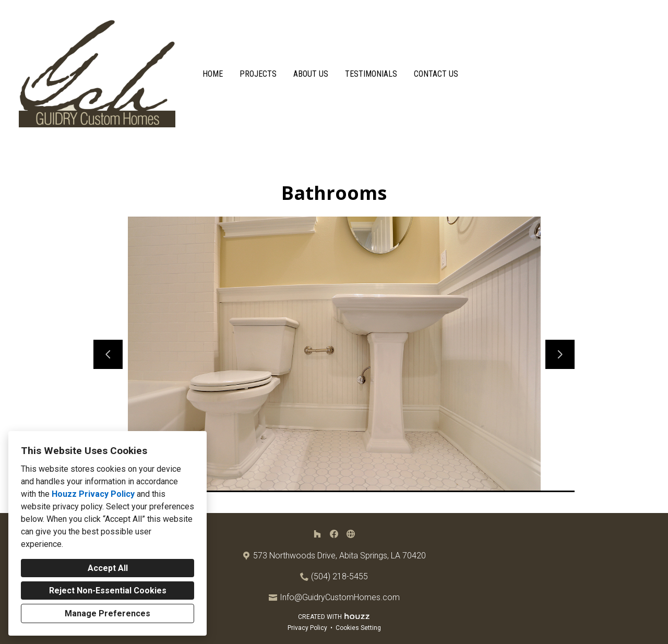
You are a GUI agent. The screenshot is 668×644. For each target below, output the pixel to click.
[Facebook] (334, 534)
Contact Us (436, 74)
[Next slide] (560, 354)
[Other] (351, 534)
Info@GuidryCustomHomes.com (340, 597)
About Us (311, 74)
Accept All (108, 568)
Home (213, 74)
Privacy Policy (307, 628)
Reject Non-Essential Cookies (108, 591)
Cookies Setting (358, 628)
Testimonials (371, 74)
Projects (258, 74)
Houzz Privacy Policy (93, 494)
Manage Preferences (108, 613)
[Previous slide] (108, 354)
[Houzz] (317, 534)
